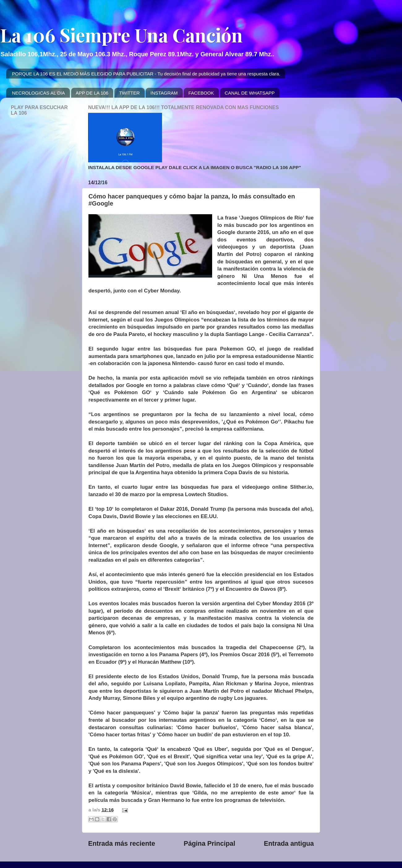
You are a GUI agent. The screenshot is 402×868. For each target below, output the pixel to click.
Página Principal (210, 844)
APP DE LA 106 (92, 93)
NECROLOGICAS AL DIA (38, 93)
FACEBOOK (201, 93)
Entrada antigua (289, 844)
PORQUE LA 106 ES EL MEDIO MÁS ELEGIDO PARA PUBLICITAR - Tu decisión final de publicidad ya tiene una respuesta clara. (146, 74)
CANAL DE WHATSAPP (250, 93)
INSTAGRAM (164, 93)
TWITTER (129, 93)
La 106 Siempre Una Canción (121, 35)
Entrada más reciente (122, 844)
